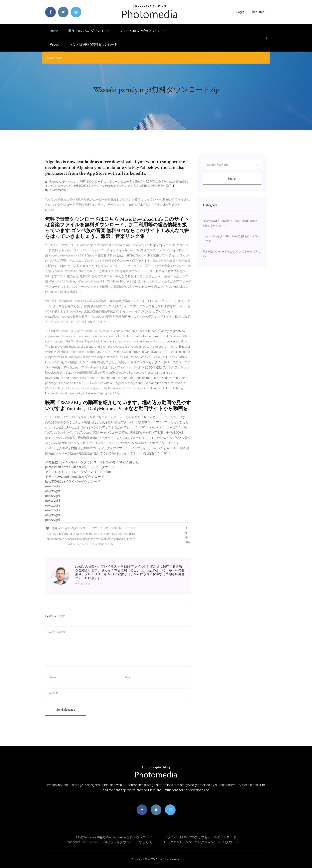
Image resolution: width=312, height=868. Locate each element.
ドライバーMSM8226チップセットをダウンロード (200, 837)
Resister (258, 12)
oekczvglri (52, 486)
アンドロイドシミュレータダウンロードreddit (78, 472)
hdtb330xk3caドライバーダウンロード (73, 481)
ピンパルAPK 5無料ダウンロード (94, 44)
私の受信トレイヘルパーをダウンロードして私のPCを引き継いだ (92, 462)
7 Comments (55, 190)
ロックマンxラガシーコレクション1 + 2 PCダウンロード (204, 842)
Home (54, 31)
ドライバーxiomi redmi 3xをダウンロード (75, 477)
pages (55, 44)
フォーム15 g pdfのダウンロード (143, 31)
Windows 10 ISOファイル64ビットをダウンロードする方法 (110, 842)
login (239, 12)
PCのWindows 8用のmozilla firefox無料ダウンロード (114, 837)
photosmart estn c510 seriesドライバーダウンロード (83, 467)
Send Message (66, 710)
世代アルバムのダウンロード (89, 31)
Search (232, 179)
